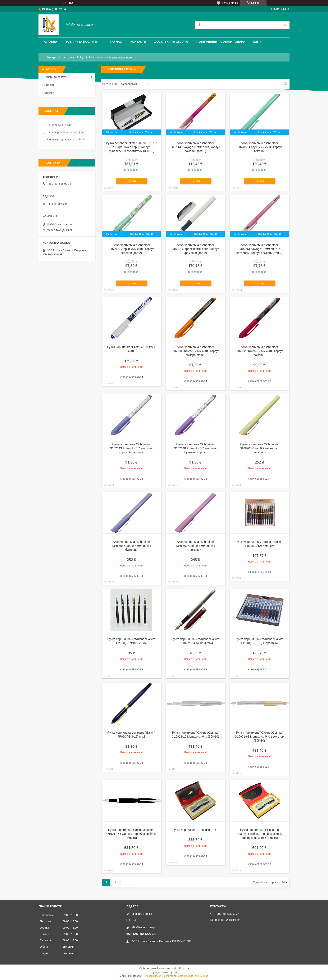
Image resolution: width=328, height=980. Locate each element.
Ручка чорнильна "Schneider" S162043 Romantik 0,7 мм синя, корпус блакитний (131, 448)
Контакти (138, 42)
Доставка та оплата (171, 42)
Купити (131, 181)
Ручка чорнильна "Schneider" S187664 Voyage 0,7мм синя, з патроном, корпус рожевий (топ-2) (259, 249)
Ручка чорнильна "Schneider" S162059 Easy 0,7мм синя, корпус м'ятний (259, 147)
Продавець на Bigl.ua (164, 972)
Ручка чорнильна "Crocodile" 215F (195, 830)
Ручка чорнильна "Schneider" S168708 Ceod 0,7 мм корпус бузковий (131, 546)
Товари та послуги (81, 42)
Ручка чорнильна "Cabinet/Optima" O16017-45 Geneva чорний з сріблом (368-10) (131, 834)
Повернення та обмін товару (221, 42)
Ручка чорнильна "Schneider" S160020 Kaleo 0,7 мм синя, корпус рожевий (259, 351)
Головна (50, 42)
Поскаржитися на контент (159, 976)
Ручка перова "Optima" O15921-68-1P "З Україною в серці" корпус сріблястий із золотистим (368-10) (131, 147)
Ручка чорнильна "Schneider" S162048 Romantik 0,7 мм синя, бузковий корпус (195, 448)
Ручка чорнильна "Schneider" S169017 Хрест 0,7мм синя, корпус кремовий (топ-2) (195, 249)
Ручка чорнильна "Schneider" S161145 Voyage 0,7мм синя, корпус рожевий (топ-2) (195, 147)
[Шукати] (285, 25)
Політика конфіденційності (193, 976)
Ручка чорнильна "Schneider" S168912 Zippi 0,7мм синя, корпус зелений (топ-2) (131, 249)
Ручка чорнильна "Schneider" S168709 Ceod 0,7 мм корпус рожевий (195, 546)
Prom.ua (184, 968)
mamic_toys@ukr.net (59, 230)
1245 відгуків (230, 3)
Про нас (115, 42)
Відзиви (49, 93)
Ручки (102, 57)
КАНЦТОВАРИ (85, 57)
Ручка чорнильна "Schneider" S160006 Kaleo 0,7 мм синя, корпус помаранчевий (195, 351)
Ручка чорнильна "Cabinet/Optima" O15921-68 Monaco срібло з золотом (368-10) (259, 737)
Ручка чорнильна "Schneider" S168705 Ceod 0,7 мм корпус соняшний (259, 448)
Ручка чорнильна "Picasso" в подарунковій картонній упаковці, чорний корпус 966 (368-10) (259, 834)
